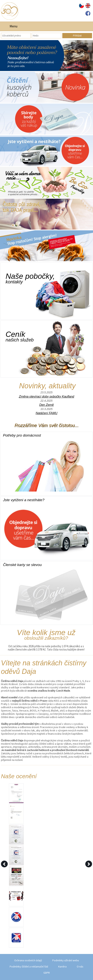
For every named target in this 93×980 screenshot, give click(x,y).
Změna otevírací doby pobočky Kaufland (46, 397)
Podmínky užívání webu (66, 960)
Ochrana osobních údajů (28, 960)
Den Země (47, 405)
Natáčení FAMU (47, 413)
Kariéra (62, 966)
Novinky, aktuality (47, 386)
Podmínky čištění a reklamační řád (29, 966)
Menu (14, 26)
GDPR (47, 973)
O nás (80, 966)
